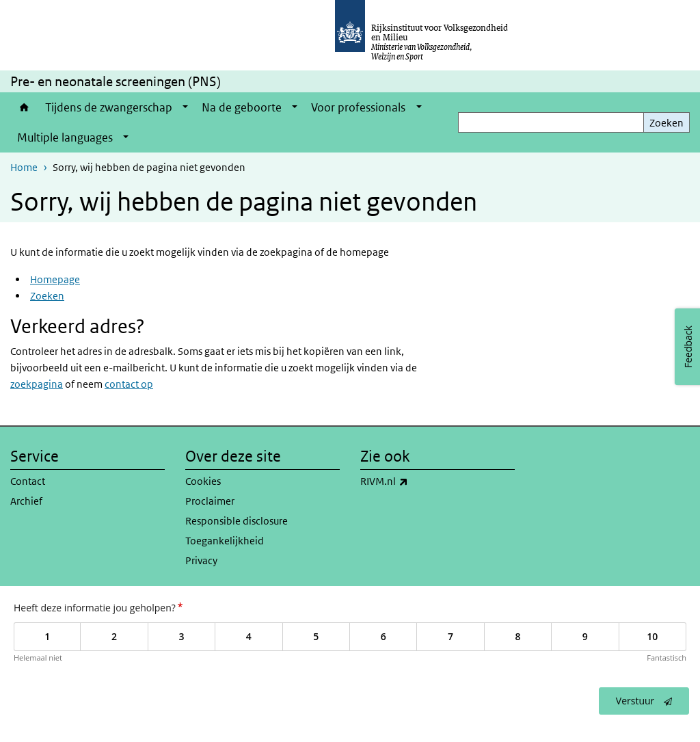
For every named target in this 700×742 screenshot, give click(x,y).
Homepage (55, 279)
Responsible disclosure (237, 521)
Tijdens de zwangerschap (109, 107)
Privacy (201, 560)
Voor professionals (358, 107)
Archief (26, 501)
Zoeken (667, 123)
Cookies (203, 481)
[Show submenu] (185, 107)
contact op (129, 384)
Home (24, 107)
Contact (28, 481)
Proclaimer (210, 501)
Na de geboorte (242, 107)
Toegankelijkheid (225, 541)
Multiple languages (65, 137)
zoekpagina (37, 384)
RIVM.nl (414, 481)
